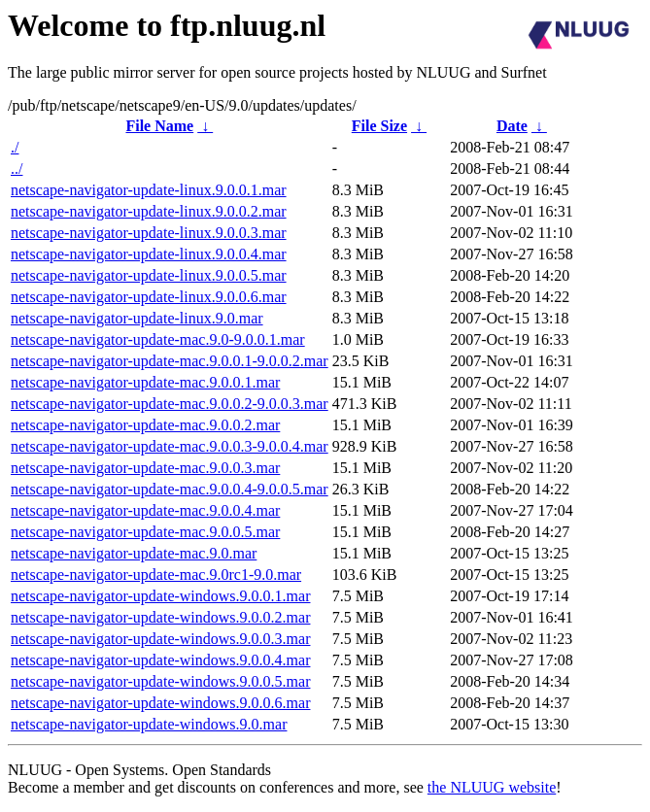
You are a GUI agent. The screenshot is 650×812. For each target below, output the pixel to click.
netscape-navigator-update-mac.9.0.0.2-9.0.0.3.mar (170, 404)
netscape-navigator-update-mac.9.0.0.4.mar (145, 510)
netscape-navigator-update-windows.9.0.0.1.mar (160, 596)
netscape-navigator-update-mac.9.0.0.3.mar (145, 468)
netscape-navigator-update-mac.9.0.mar (134, 553)
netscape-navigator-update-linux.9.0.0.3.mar (149, 233)
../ (17, 169)
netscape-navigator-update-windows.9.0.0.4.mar (160, 660)
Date (512, 126)
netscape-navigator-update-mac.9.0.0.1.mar (145, 382)
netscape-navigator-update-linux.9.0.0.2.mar (149, 211)
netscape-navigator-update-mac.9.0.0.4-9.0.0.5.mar (170, 489)
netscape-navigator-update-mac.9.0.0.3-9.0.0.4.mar (170, 446)
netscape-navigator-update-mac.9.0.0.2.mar (145, 425)
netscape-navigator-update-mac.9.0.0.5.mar (145, 532)
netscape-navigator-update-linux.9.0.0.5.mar (149, 275)
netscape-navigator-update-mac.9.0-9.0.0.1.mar (158, 339)
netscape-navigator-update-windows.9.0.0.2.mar (160, 617)
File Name (159, 126)
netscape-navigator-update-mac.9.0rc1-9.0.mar (156, 575)
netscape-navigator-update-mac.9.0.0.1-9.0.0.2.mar (170, 361)
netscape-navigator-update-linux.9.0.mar (137, 318)
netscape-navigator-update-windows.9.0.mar (149, 724)
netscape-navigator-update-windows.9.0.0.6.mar (160, 703)
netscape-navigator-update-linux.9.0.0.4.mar (149, 254)
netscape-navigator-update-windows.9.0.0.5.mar (160, 681)
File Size (379, 126)
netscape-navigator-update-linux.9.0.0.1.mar (149, 190)
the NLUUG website (492, 787)
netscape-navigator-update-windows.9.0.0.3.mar (160, 639)
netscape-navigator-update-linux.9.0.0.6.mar (149, 297)
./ (15, 147)
